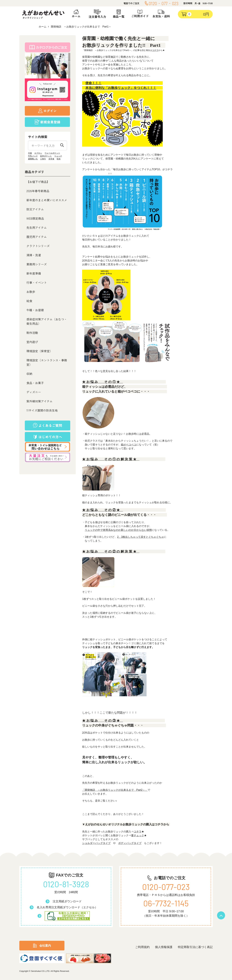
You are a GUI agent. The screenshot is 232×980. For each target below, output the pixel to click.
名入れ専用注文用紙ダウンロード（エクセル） (67, 907)
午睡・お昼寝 (35, 310)
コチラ (155, 50)
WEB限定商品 (35, 218)
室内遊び (32, 342)
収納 (29, 374)
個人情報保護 (164, 947)
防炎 (59, 159)
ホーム (43, 27)
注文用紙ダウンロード (67, 901)
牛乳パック (33, 156)
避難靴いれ (33, 159)
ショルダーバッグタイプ (96, 843)
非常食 (51, 159)
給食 (29, 301)
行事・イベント (37, 282)
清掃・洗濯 (34, 255)
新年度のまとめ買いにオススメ (47, 200)
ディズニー (34, 392)
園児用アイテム (37, 237)
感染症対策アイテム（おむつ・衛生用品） (47, 321)
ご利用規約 (142, 947)
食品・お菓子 (35, 383)
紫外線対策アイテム (39, 401)
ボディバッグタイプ (130, 843)
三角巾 (43, 159)
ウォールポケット (52, 153)
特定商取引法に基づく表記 (195, 947)
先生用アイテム (37, 227)
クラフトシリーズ (38, 246)
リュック (58, 156)
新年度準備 (34, 273)
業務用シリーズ (37, 264)
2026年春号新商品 (38, 191)
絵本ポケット (46, 156)
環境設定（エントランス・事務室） (47, 362)
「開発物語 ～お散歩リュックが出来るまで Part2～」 (115, 790)
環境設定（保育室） (39, 351)
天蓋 (30, 153)
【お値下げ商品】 (38, 182)
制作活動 (32, 333)
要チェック (138, 835)
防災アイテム (35, 209)
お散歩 (31, 292)
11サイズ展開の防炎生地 (42, 410)
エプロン (38, 153)
